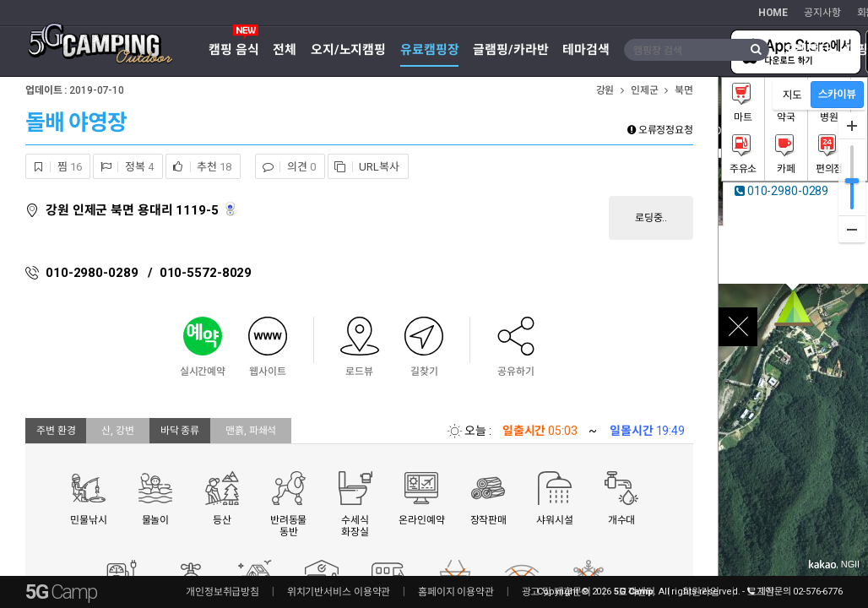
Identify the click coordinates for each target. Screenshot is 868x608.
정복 (123, 167)
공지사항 (822, 13)
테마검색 (586, 50)
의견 (285, 167)
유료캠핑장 (429, 50)
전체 (285, 50)
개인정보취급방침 (222, 592)
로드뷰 (232, 209)
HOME (773, 13)
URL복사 (364, 167)
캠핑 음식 (233, 50)
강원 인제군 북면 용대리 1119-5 (132, 210)
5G (61, 592)
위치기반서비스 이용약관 (339, 592)
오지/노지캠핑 (348, 50)
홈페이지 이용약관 (456, 592)
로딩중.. (651, 218)
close (738, 327)
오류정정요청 (660, 130)
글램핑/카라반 (510, 50)
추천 (199, 167)
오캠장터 (807, 50)
